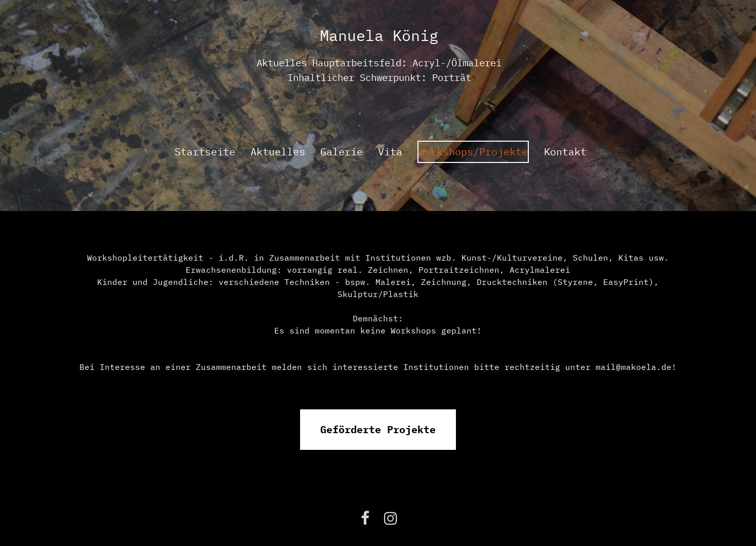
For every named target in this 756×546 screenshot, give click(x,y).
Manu (338, 35)
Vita (390, 152)
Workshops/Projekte (473, 152)
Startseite (205, 152)
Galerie (342, 152)
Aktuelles (278, 152)
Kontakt (565, 152)
